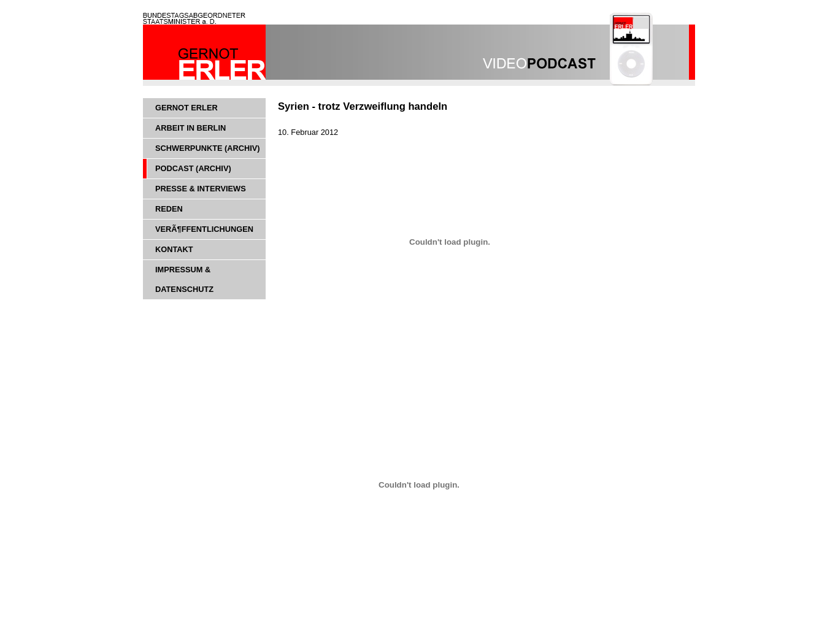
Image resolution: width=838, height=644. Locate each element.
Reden (169, 209)
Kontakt (174, 249)
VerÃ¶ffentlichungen (204, 229)
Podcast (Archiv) (193, 168)
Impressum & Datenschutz (184, 279)
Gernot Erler (186, 108)
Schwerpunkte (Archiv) (208, 148)
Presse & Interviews (201, 189)
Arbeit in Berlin (190, 128)
